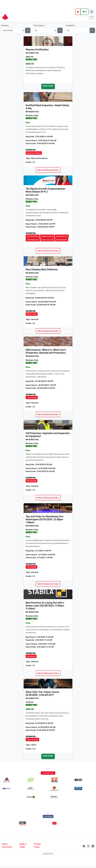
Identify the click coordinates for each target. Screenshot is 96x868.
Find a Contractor (7, 845)
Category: (5, 25)
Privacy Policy (37, 845)
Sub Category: (39, 25)
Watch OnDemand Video (48, 170)
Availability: (70, 25)
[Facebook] (84, 846)
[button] (23, 30)
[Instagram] (88, 846)
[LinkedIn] (93, 846)
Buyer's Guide (23, 845)
